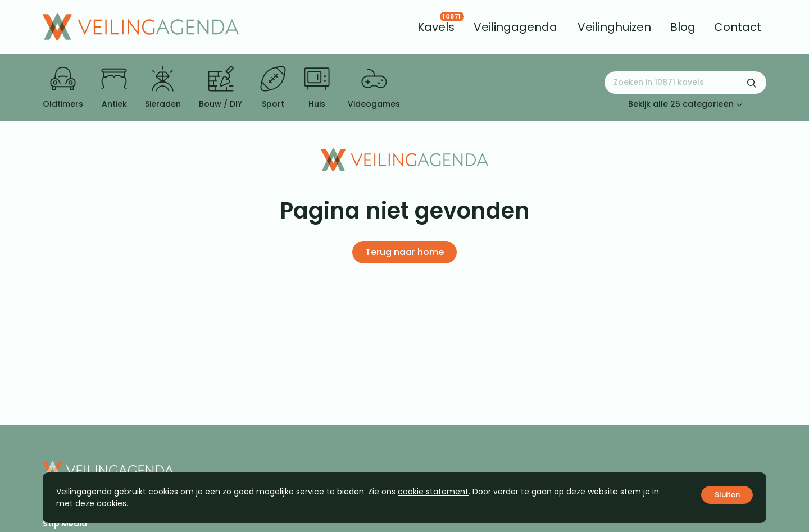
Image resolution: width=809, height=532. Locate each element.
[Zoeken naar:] (685, 83)
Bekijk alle (685, 104)
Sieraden (163, 88)
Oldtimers (63, 88)
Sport (273, 88)
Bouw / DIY (221, 88)
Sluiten (727, 495)
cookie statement (433, 492)
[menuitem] (436, 27)
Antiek (114, 88)
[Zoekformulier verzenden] (752, 83)
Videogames (374, 88)
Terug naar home (404, 252)
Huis (317, 88)
